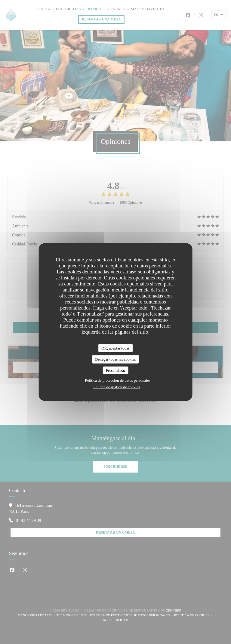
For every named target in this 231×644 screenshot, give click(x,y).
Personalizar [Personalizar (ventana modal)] (115, 370)
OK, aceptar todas (115, 348)
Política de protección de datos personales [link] (118, 380)
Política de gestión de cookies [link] (117, 387)
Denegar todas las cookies (115, 359)
